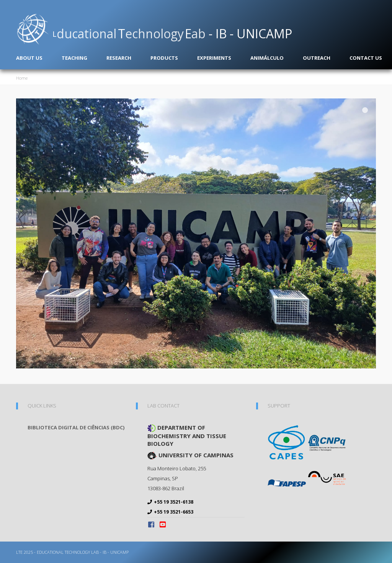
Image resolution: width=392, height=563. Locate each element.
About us (29, 58)
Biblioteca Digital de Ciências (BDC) (76, 427)
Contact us (366, 58)
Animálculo (267, 58)
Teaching (74, 58)
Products (164, 58)
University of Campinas (190, 455)
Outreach (317, 58)
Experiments (214, 58)
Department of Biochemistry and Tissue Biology (187, 435)
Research (119, 58)
